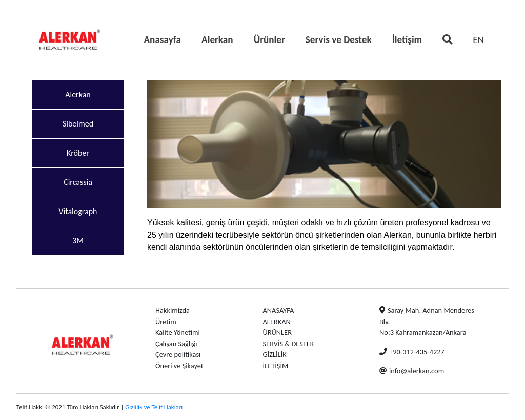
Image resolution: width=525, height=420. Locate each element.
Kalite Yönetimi (178, 332)
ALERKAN (277, 322)
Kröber (78, 153)
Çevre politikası (178, 354)
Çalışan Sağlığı (176, 344)
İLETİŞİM (276, 366)
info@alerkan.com (412, 371)
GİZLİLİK (275, 354)
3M (78, 240)
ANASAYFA (279, 310)
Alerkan (217, 40)
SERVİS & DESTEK (289, 344)
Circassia (78, 182)
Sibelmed (78, 124)
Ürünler (269, 40)
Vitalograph (78, 211)
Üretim (166, 322)
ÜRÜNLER (277, 332)
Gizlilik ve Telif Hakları (154, 407)
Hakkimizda (173, 310)
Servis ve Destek (339, 40)
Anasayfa (164, 39)
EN (478, 40)
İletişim (407, 40)
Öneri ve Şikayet (179, 366)
